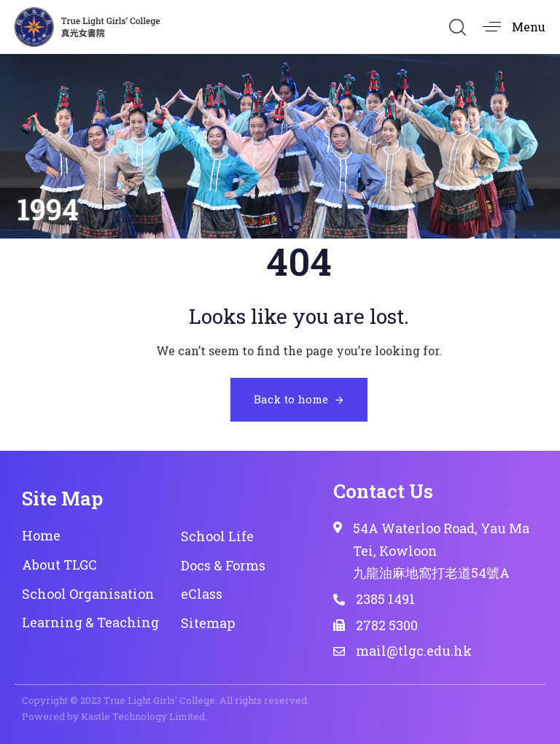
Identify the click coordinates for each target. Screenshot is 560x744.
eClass (202, 594)
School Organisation (88, 594)
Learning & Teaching (90, 622)
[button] (457, 27)
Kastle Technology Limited (143, 716)
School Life (217, 536)
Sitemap (208, 623)
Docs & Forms (223, 565)
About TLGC (59, 565)
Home (41, 535)
